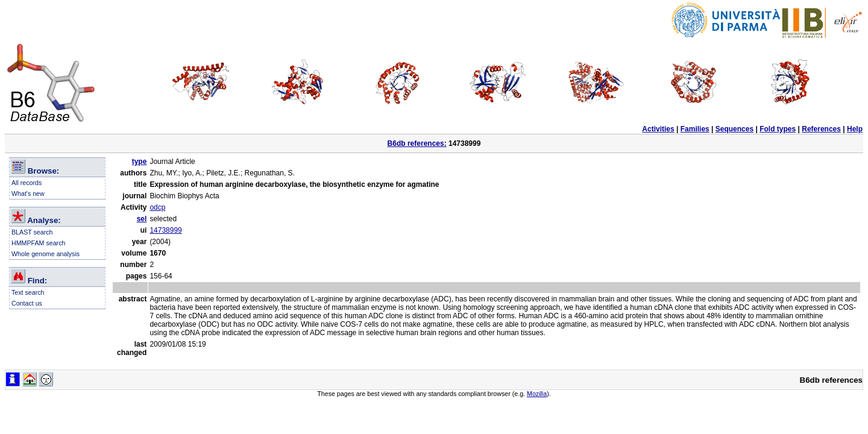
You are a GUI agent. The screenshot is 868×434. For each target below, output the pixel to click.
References (821, 129)
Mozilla (537, 394)
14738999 (165, 230)
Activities (658, 129)
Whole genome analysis (46, 254)
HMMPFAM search (38, 243)
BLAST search (32, 232)
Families (695, 129)
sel (142, 219)
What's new (28, 193)
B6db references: (417, 143)
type (140, 162)
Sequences (734, 129)
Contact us (27, 303)
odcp (157, 207)
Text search (28, 292)
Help (855, 129)
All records (27, 183)
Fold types (778, 129)
